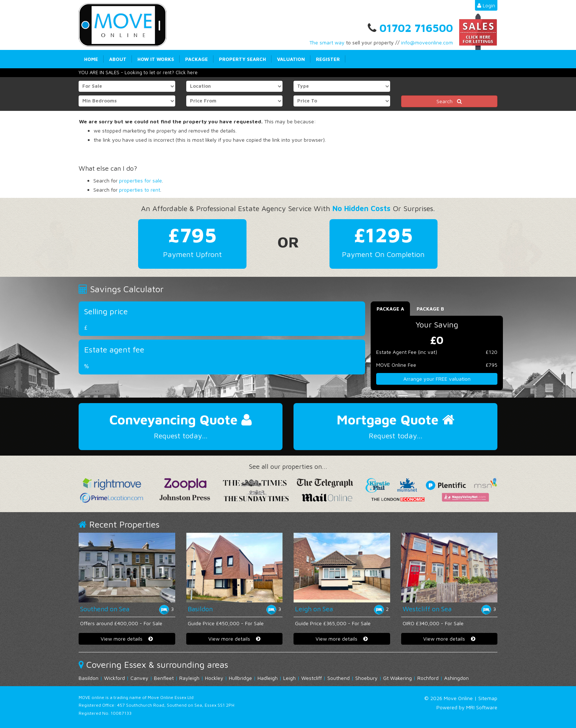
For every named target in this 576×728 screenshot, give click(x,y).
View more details (127, 639)
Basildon (200, 609)
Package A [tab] (390, 309)
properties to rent (140, 190)
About (118, 59)
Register (328, 59)
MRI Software (482, 707)
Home (91, 59)
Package (197, 59)
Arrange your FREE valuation (437, 379)
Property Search (242, 59)
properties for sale (141, 180)
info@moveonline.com (427, 42)
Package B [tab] (430, 309)
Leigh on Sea (314, 609)
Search (449, 101)
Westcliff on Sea (427, 609)
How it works (156, 59)
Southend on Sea (105, 609)
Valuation (291, 59)
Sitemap (488, 698)
